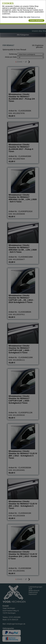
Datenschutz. (36, 17)
